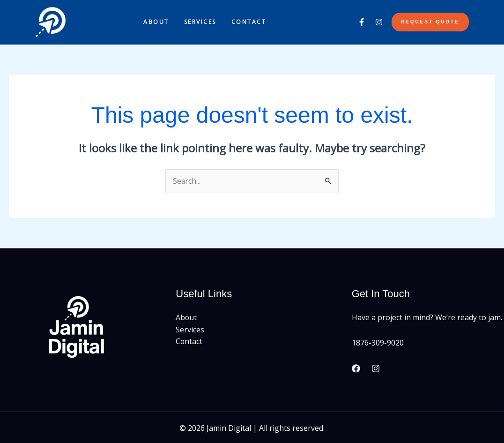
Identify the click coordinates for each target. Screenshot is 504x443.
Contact (249, 22)
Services (200, 22)
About (156, 22)
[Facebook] (356, 369)
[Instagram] (376, 369)
